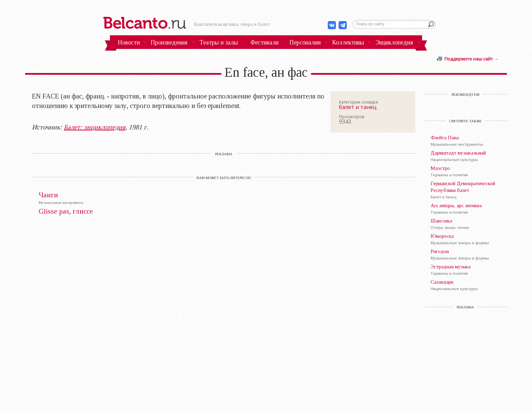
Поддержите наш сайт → (471, 59)
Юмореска (442, 236)
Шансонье (442, 221)
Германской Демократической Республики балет (463, 187)
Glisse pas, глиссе (66, 211)
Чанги (48, 195)
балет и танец (358, 107)
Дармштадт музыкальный (458, 153)
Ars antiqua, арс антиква (456, 205)
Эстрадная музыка (451, 267)
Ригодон (440, 251)
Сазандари (442, 282)
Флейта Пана (445, 138)
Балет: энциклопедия (94, 127)
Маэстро (440, 168)
